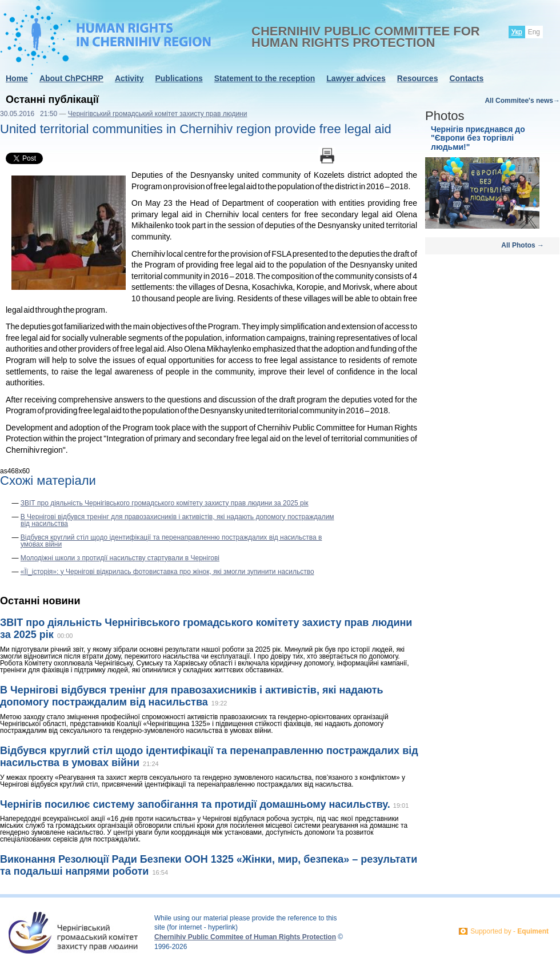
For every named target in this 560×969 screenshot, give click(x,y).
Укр (517, 32)
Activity (129, 78)
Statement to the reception (265, 78)
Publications (179, 78)
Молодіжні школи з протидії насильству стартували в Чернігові (120, 558)
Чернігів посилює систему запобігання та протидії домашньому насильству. (197, 804)
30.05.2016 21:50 (29, 114)
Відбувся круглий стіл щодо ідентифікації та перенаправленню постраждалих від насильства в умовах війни (171, 541)
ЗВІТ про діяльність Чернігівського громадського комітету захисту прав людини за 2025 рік (165, 503)
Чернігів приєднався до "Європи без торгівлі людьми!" (478, 138)
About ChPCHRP (71, 78)
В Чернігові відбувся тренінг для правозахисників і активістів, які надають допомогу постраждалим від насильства (177, 520)
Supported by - (509, 931)
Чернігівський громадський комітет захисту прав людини (158, 114)
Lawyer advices (356, 78)
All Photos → (523, 245)
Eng (534, 32)
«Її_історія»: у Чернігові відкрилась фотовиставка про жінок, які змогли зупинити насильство (167, 572)
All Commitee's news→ (522, 101)
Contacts (466, 78)
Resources (418, 78)
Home (17, 78)
